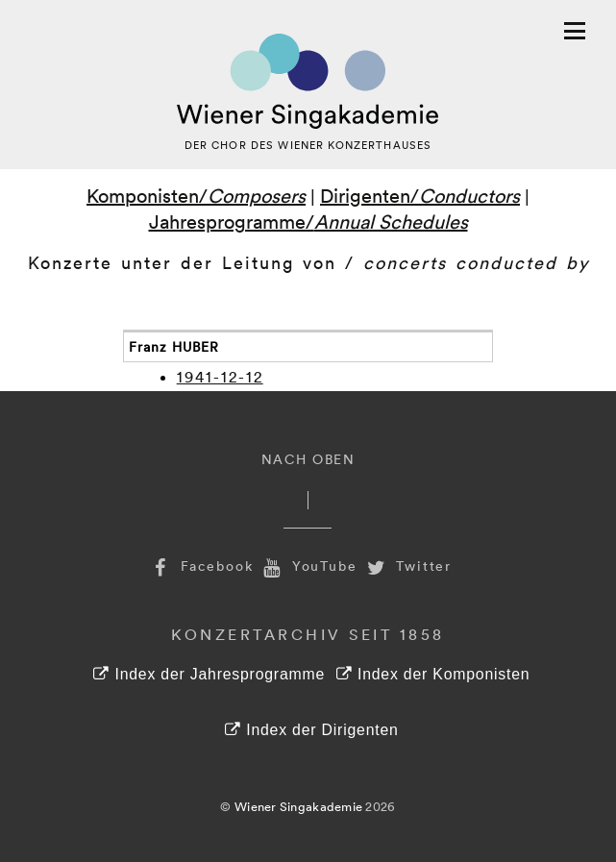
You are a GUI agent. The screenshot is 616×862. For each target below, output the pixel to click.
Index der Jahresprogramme (209, 674)
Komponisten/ (196, 195)
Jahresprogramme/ (308, 221)
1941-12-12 (220, 377)
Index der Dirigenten (311, 730)
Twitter (407, 566)
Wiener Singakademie (298, 806)
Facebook (201, 566)
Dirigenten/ (420, 195)
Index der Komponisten (433, 674)
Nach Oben (308, 459)
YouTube (308, 566)
